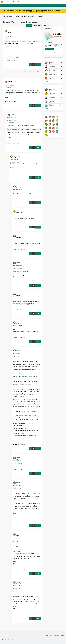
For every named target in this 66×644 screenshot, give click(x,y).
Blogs (45, 2)
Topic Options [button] (37, 25)
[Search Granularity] (28, 8)
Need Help (10, 56)
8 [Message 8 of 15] (17, 198)
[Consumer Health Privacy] (17, 640)
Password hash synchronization (29, 411)
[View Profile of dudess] (18, 322)
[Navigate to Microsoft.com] (5, 2)
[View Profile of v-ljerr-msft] (14, 81)
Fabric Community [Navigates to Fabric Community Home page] (15, 2)
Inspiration (28, 2)
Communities (39, 2)
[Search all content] (49, 8)
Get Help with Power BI (28, 17)
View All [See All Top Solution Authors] (47, 81)
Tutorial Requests (16, 57)
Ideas (33, 2)
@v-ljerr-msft (12, 122)
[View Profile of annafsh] (18, 211)
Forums (22, 2)
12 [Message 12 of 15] (17, 281)
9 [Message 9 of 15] (17, 469)
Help (55, 5)
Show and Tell (17, 56)
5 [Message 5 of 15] (17, 614)
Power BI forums (8, 17)
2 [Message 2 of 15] (8, 101)
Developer (40, 17)
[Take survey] (49, 49)
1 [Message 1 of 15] (8, 60)
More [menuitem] (49, 2)
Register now (40, 12)
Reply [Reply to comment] (38, 106)
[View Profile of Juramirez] (10, 31)
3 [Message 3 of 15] (11, 143)
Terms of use (57, 635)
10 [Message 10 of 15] (17, 223)
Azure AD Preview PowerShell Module (28, 415)
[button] (29, 25)
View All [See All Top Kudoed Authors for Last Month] (47, 108)
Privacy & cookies (50, 635)
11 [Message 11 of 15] (17, 249)
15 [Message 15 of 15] (17, 444)
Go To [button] (60, 5)
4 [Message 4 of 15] (14, 173)
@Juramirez (8, 87)
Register (47, 5)
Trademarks (63, 635)
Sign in (51, 5)
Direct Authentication (26, 376)
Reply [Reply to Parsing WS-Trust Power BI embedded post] (38, 65)
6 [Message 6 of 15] (17, 569)
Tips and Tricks (8, 57)
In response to (12, 118)
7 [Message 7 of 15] (17, 521)
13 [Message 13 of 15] (17, 309)
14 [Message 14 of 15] (17, 337)
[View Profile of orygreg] (18, 482)
